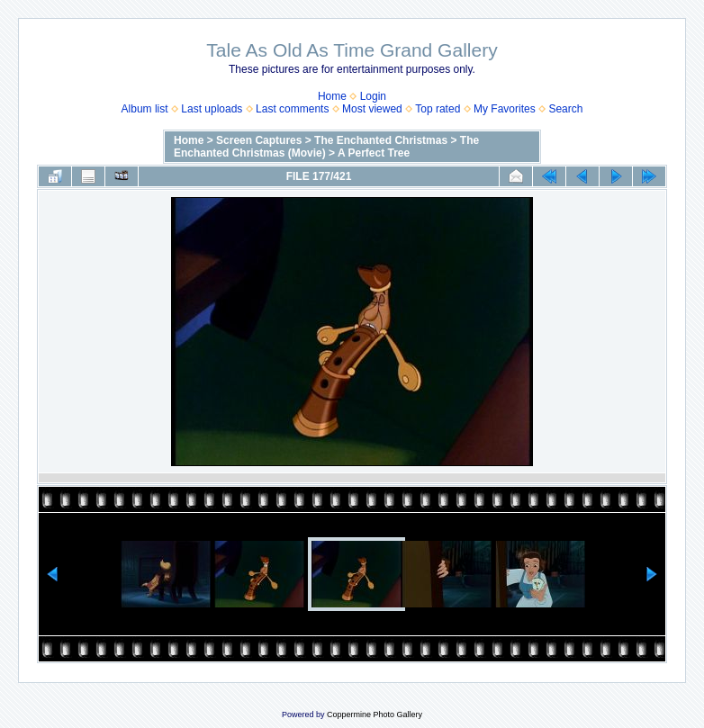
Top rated (438, 109)
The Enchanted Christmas (381, 140)
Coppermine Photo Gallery (375, 715)
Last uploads (212, 109)
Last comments (292, 109)
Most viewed (372, 109)
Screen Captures (259, 140)
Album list (145, 109)
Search (565, 109)
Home (332, 96)
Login (373, 96)
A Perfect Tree (374, 153)
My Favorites (505, 109)
